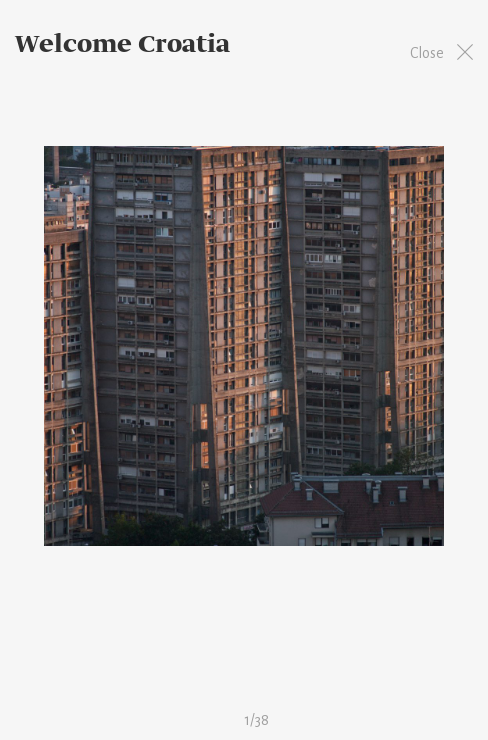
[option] (244, 346)
